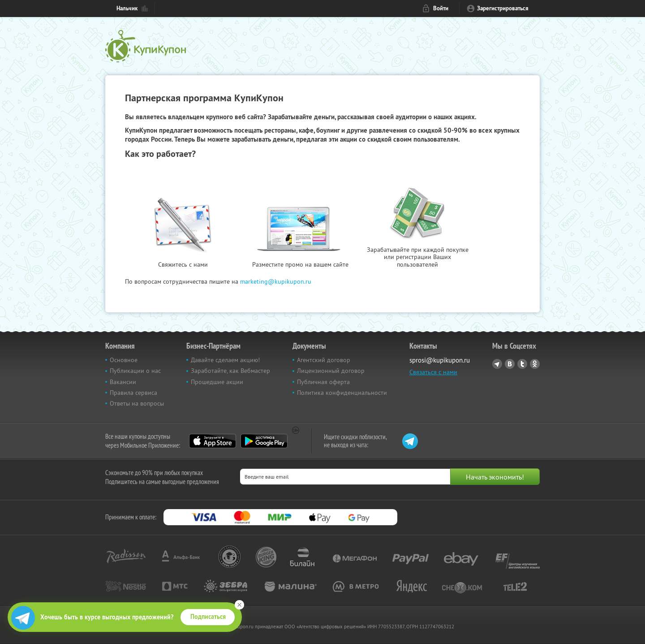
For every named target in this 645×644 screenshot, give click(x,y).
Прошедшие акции (217, 382)
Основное (124, 360)
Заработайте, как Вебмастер (230, 371)
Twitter (522, 364)
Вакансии (123, 382)
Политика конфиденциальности (342, 393)
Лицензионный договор (331, 371)
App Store (213, 441)
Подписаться (208, 617)
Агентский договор (324, 360)
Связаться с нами (433, 372)
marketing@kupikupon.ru (276, 281)
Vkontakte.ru (510, 364)
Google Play (264, 441)
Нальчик (127, 8)
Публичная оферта (323, 382)
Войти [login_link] (441, 8)
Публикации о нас (135, 371)
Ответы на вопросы (137, 403)
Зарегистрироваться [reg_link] (503, 8)
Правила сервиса (133, 393)
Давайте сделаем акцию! (225, 360)
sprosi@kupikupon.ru (440, 360)
